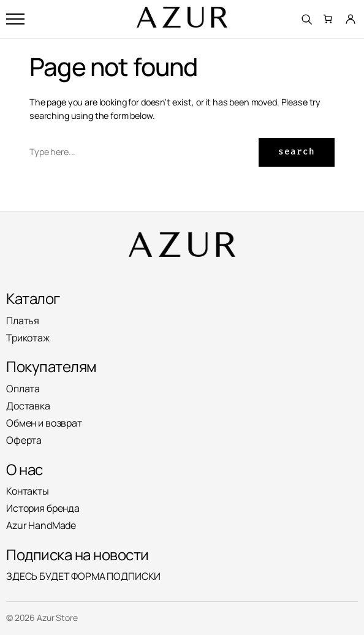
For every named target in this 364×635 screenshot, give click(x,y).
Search (297, 152)
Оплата (23, 389)
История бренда (43, 508)
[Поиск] (306, 19)
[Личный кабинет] (351, 19)
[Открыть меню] (15, 19)
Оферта (24, 440)
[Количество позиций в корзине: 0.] (328, 19)
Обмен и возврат (44, 423)
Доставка (28, 406)
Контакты (28, 491)
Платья (23, 321)
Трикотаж (28, 338)
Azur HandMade (41, 525)
